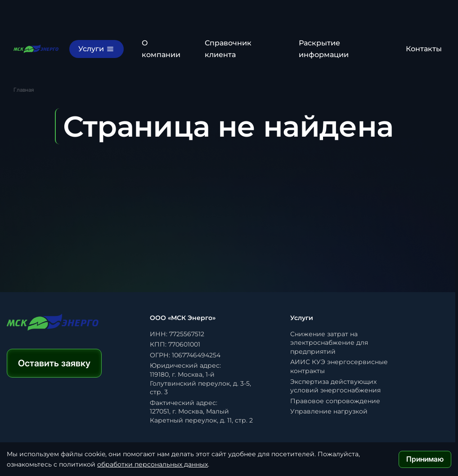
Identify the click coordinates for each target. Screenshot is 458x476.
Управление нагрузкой (329, 411)
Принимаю (425, 459)
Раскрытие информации (324, 49)
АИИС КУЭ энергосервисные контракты (339, 366)
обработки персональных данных (153, 464)
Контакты (424, 49)
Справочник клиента (228, 49)
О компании (161, 49)
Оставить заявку (54, 363)
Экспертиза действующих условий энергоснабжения (335, 386)
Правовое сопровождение (335, 401)
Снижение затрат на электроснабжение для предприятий (329, 343)
